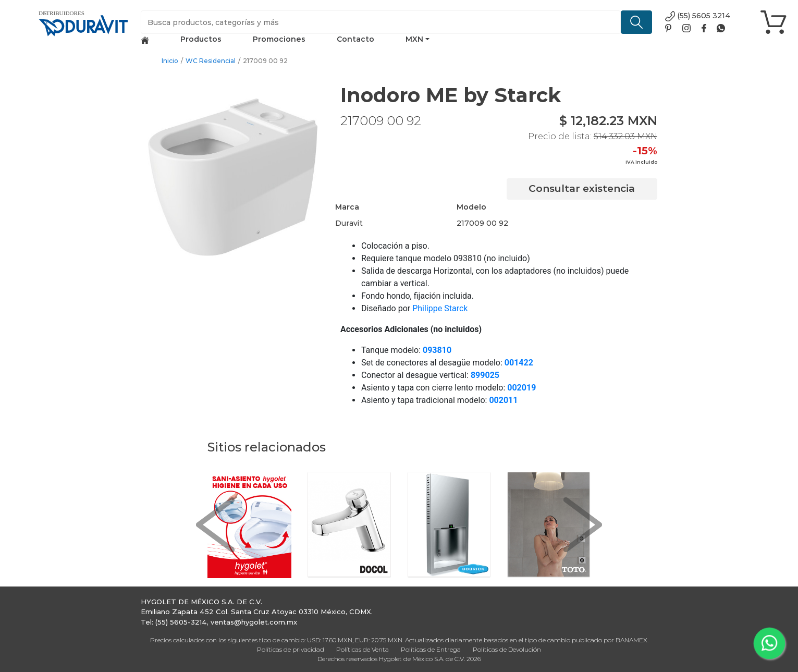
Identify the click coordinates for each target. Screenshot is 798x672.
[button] (215, 525)
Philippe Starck (440, 308)
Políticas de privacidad (291, 649)
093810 (437, 350)
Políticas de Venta (363, 649)
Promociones (279, 39)
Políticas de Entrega (431, 649)
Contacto (355, 39)
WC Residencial (211, 61)
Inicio (170, 61)
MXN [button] (414, 39)
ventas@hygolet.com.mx (254, 622)
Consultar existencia (582, 188)
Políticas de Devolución (507, 649)
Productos (201, 39)
